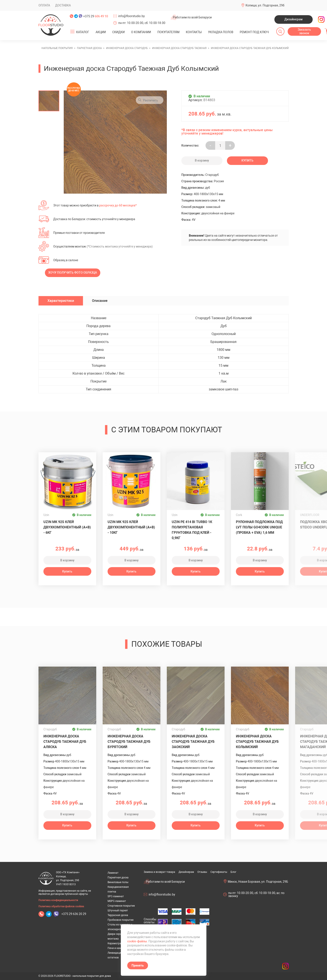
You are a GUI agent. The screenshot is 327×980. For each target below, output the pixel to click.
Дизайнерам (294, 19)
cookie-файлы (137, 941)
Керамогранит (116, 943)
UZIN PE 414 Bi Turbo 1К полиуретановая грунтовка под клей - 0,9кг (192, 530)
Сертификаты (219, 872)
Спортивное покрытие (121, 906)
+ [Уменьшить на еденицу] (230, 146)
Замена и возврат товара (159, 872)
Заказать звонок (304, 31)
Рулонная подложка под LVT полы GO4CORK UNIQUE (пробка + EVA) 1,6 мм (259, 527)
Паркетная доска (118, 878)
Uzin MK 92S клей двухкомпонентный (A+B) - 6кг (67, 527)
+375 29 (96, 16)
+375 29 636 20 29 (74, 914)
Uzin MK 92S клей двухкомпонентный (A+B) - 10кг (131, 527)
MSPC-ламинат (117, 901)
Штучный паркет (118, 910)
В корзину (202, 160)
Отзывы (202, 872)
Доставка (63, 5)
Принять (138, 965)
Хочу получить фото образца (73, 273)
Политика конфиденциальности (58, 900)
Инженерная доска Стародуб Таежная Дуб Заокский (193, 742)
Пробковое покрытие (121, 920)
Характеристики (61, 301)
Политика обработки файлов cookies (61, 906)
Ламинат (113, 873)
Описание (100, 301)
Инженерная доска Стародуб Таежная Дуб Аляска (65, 742)
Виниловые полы (118, 882)
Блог (233, 872)
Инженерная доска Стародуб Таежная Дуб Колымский (257, 742)
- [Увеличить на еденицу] (210, 146)
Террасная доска (118, 915)
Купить (247, 160)
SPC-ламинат (116, 896)
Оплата (44, 5)
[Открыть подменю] (72, 32)
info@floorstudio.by (132, 16)
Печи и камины (117, 948)
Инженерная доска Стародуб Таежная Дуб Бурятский (129, 742)
